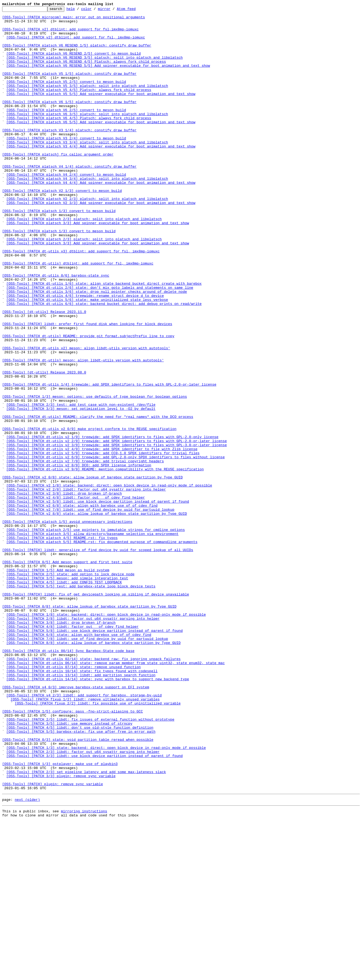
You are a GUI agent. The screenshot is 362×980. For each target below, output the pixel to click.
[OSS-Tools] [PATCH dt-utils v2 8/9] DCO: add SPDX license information (79, 557)
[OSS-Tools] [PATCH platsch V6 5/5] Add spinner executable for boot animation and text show (101, 145)
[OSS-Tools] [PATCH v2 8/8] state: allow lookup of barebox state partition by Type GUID (97, 615)
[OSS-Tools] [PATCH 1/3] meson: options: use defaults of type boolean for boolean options (94, 475)
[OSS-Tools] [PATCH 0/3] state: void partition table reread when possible (78, 886)
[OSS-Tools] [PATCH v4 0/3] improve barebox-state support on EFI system (76, 823)
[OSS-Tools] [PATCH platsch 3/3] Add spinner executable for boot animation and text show (98, 266)
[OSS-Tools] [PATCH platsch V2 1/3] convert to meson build (62, 228)
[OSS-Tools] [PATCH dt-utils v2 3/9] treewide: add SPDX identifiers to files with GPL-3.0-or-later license (117, 533)
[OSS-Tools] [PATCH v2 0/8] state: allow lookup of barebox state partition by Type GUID (92, 572)
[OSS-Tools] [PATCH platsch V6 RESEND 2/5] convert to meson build (74, 63)
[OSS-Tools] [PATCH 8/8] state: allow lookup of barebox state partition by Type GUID (94, 770)
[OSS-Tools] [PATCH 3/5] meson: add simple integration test (67, 693)
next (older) (27, 957)
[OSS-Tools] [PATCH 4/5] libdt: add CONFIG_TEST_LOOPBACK (64, 697)
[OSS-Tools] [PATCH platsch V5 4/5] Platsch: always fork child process (79, 107)
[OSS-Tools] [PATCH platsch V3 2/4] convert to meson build (66, 165)
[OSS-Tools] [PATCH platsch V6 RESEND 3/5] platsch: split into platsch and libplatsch (95, 68)
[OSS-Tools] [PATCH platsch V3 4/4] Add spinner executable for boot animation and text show (101, 174)
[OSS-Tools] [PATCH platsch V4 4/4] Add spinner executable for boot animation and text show (101, 218)
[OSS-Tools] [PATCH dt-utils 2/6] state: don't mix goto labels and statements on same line (100, 344)
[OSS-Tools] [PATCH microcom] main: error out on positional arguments (73, 19)
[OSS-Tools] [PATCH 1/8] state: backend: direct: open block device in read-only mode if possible (106, 736)
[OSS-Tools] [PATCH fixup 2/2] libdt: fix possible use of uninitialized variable (98, 843)
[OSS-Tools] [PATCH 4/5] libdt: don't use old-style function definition (80, 872)
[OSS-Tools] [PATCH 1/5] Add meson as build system (58, 683)
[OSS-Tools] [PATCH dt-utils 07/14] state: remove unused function (74, 799)
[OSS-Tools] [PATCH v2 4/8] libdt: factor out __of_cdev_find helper (76, 596)
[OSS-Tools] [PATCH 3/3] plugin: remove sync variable (61, 930)
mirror (113, 10)
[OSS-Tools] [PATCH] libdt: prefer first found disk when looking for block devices (87, 387)
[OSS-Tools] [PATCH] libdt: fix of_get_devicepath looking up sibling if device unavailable (96, 712)
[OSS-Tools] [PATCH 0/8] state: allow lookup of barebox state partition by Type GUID (89, 727)
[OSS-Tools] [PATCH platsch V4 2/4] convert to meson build (66, 208)
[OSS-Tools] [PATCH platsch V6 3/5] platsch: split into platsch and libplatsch (87, 136)
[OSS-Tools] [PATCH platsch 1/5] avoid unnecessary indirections (67, 625)
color (95, 10)
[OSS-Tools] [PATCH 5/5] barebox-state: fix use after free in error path (81, 877)
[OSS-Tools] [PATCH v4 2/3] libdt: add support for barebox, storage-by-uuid (84, 833)
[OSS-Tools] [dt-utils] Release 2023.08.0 (44, 446)
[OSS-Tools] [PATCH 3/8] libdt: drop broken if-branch (61, 746)
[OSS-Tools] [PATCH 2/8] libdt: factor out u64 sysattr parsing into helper (83, 741)
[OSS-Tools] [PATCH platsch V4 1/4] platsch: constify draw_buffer (69, 199)
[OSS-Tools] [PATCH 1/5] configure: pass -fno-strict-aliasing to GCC (73, 852)
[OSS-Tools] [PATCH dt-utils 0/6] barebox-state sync (56, 329)
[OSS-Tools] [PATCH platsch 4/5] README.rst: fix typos (62, 644)
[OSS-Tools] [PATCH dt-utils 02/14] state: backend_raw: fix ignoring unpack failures (94, 789)
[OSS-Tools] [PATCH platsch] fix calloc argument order (58, 184)
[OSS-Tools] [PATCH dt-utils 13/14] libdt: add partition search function (81, 809)
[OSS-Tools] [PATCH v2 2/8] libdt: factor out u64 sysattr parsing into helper (86, 586)
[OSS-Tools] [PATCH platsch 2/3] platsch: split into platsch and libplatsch (84, 262)
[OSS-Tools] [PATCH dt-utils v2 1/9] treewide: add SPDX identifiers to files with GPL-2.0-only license (113, 523)
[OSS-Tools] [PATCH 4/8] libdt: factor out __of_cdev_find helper (73, 751)
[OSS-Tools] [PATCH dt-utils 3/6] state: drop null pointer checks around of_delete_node (97, 349)
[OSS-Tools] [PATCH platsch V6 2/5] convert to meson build (66, 131)
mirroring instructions (84, 969)
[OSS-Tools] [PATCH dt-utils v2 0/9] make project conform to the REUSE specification (89, 513)
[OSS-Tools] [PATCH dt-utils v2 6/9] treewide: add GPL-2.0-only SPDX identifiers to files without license (116, 547)
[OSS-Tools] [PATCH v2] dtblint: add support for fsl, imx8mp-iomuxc (76, 44)
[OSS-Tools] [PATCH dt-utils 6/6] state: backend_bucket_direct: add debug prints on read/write (104, 363)
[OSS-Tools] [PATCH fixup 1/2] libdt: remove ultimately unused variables (85, 838)
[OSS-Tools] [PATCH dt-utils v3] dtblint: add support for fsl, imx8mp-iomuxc (81, 300)
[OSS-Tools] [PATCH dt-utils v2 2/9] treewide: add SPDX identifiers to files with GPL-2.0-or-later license (117, 528)
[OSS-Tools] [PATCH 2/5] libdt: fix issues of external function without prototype (90, 862)
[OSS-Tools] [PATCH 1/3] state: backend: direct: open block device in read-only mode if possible (106, 896)
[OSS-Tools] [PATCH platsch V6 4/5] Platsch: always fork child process (79, 140)
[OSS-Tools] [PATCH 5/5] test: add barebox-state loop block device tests (81, 702)
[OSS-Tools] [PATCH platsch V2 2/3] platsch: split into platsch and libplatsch (87, 237)
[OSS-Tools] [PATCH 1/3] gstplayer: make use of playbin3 (60, 915)
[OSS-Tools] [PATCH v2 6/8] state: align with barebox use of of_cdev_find (82, 605)
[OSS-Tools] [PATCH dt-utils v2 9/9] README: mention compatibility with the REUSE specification (105, 562)
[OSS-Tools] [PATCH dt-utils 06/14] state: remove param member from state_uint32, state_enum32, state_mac (116, 794)
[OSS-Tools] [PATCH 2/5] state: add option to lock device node (71, 688)
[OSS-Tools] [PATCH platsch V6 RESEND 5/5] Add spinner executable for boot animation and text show (108, 77)
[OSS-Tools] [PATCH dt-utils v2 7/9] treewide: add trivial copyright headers (85, 552)
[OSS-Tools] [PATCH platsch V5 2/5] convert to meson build (66, 97)
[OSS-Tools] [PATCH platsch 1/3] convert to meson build (59, 252)
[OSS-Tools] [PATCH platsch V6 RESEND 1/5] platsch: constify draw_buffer (77, 53)
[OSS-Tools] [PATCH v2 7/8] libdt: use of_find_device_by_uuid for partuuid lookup (90, 610)
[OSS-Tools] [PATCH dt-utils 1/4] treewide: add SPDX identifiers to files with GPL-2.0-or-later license (109, 460)
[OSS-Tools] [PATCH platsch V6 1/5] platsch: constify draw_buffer (69, 121)
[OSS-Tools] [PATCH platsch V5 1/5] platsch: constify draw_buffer (69, 87)
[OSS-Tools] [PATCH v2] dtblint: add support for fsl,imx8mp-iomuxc (70, 34)
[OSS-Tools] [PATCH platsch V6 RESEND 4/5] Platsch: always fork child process (86, 73)
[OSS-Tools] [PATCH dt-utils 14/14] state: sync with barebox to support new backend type (98, 814)
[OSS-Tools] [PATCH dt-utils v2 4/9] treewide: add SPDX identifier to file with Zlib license (102, 538)
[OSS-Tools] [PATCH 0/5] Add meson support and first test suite (67, 673)
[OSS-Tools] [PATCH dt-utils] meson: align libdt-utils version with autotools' (83, 431)
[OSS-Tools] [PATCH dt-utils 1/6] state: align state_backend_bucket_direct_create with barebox (104, 339)
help (79, 10)
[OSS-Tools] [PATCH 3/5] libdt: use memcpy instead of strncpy (69, 867)
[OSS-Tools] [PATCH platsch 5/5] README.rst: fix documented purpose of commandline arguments (102, 649)
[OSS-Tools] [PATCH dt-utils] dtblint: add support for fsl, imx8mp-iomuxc (78, 315)
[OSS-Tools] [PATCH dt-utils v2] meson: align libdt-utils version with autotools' (86, 417)
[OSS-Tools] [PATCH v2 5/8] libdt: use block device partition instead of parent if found (98, 601)
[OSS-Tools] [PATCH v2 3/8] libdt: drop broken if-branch (64, 591)
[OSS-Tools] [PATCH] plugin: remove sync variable (52, 940)
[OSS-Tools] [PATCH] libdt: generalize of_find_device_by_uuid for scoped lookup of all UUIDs (98, 659)
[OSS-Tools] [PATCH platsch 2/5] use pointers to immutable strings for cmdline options (96, 634)
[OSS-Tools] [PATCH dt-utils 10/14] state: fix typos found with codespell (82, 804)
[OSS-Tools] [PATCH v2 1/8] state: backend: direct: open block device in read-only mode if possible (109, 581)
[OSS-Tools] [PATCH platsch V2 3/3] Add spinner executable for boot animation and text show (101, 242)
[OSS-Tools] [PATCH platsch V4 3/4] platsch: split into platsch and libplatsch (87, 213)
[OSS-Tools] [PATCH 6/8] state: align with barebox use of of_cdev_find (79, 760)
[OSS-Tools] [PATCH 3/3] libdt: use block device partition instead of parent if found (95, 906)
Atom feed (135, 10)
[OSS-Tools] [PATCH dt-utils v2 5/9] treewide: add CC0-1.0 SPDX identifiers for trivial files (103, 542)
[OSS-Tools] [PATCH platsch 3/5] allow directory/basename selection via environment (93, 639)
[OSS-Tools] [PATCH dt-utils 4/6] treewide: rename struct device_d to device (85, 354)
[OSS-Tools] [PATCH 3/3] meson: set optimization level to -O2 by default (81, 489)
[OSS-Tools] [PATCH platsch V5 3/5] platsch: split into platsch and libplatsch (87, 102)
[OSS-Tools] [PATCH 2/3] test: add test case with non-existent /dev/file (81, 484)
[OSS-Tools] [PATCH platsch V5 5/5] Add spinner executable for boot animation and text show (101, 111)
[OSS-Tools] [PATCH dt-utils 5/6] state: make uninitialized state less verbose (87, 358)
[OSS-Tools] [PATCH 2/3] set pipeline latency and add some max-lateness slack (86, 925)
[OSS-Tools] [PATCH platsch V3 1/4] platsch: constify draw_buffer (69, 155)
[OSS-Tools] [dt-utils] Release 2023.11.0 (44, 373)
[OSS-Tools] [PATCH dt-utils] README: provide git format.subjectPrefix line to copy (88, 402)
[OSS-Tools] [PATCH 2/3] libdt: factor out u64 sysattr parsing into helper (83, 901)
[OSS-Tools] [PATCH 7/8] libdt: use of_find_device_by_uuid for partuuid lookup (87, 765)
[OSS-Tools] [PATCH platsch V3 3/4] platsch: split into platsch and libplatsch (87, 170)
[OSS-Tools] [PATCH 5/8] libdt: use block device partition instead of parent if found (95, 756)
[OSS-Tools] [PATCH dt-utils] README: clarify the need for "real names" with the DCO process (98, 499)
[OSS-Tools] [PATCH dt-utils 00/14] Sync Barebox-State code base (68, 780)
